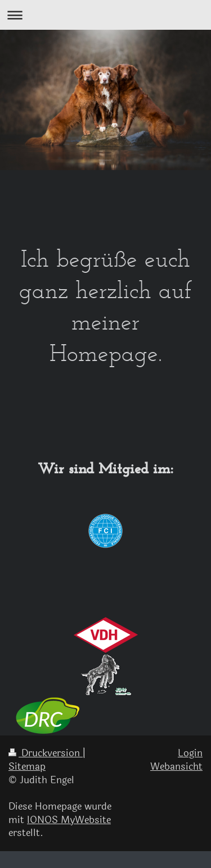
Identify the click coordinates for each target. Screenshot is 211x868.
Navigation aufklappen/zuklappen (105, 15)
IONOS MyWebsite (69, 820)
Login (190, 753)
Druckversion (46, 753)
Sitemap (27, 767)
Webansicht (176, 767)
